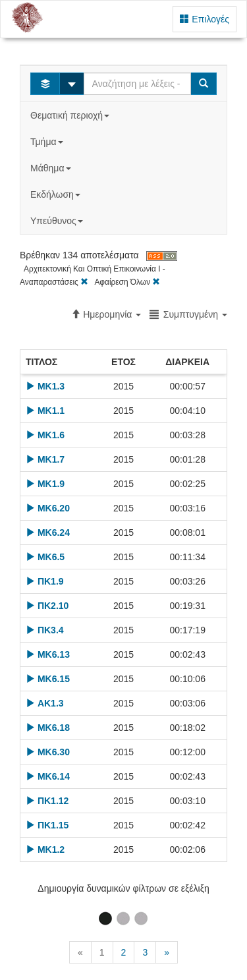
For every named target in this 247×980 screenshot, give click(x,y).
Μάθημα (52, 168)
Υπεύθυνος (58, 221)
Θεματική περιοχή (71, 115)
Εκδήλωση (57, 194)
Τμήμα (48, 142)
